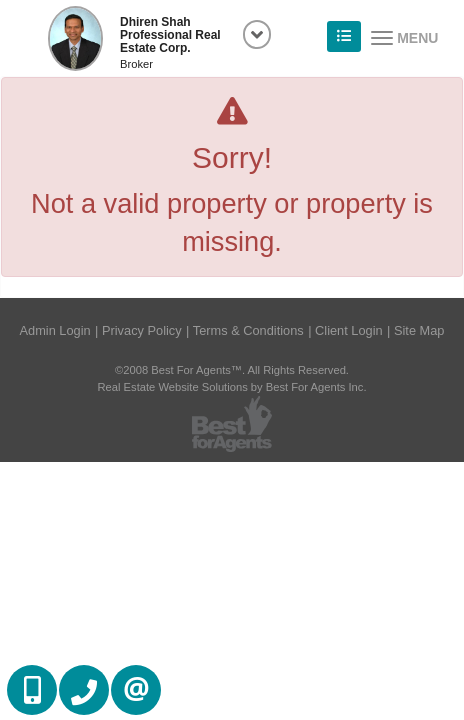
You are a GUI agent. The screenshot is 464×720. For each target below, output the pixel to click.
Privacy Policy (142, 330)
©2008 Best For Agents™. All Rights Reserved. (232, 370)
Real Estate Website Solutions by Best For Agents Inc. (231, 387)
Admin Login (55, 330)
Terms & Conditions (248, 330)
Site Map (419, 330)
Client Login (349, 330)
